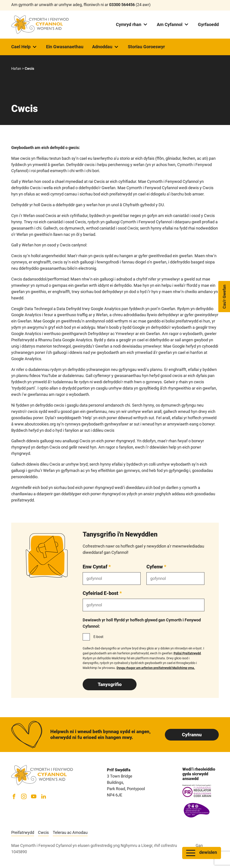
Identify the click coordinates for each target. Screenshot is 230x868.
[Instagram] (24, 796)
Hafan (16, 69)
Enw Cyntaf (97, 567)
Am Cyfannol (173, 24)
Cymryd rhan (132, 24)
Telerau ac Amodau (70, 832)
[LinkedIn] (44, 796)
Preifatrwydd (23, 832)
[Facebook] (14, 796)
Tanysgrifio (110, 684)
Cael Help (24, 47)
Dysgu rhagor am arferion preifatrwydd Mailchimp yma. (156, 668)
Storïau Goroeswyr (146, 47)
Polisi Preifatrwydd (187, 653)
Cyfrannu (192, 735)
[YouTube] (34, 796)
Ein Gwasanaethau (65, 47)
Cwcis (43, 832)
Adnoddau (106, 47)
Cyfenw (156, 567)
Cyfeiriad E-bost (102, 593)
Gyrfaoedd (208, 25)
